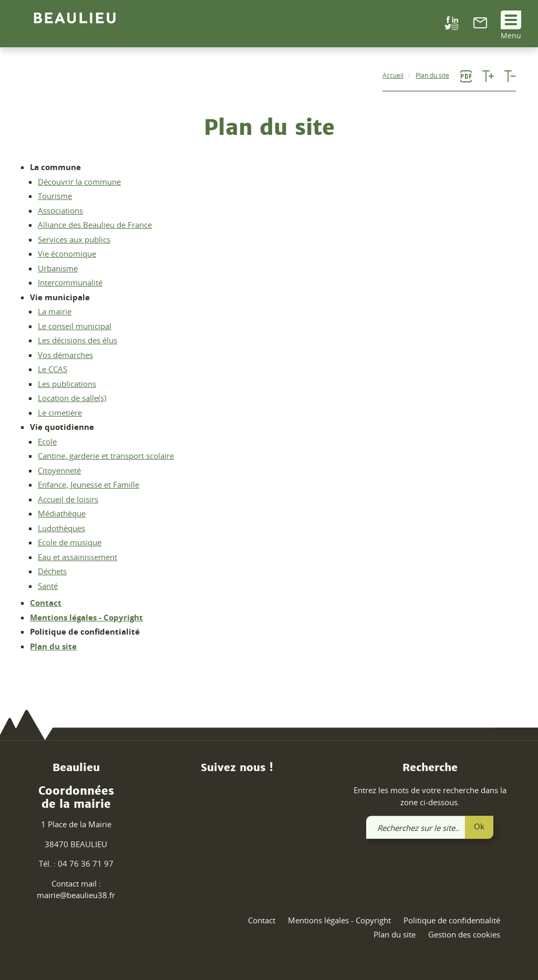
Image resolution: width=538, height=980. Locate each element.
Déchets (52, 571)
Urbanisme (58, 268)
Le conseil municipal (75, 326)
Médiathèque (62, 513)
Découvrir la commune (79, 182)
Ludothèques (61, 528)
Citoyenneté (59, 470)
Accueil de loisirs (68, 499)
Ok (479, 826)
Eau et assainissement (77, 557)
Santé (48, 586)
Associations (60, 210)
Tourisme (55, 196)
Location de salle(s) (72, 398)
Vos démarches (65, 355)
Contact (46, 603)
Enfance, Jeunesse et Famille (89, 484)
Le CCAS (53, 369)
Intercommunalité (70, 282)
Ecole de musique (70, 542)
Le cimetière (60, 413)
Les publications (67, 384)
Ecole (47, 441)
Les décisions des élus (77, 340)
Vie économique (67, 254)
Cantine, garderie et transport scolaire (106, 456)
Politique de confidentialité (452, 920)
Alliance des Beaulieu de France (95, 225)
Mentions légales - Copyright (86, 617)
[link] (480, 25)
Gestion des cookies (464, 935)
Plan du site (53, 646)
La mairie (55, 311)
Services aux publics (74, 239)
